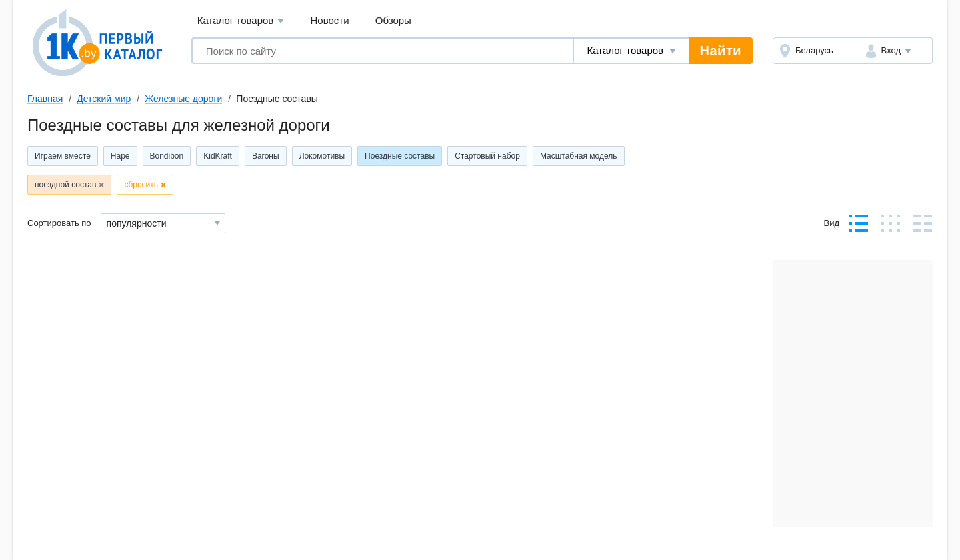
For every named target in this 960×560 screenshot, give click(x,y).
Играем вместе (63, 156)
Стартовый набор (487, 156)
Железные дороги (183, 99)
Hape (120, 156)
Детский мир (104, 99)
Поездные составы (400, 156)
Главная (45, 99)
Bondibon (167, 156)
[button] (896, 51)
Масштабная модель (579, 156)
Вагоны (266, 156)
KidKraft (218, 156)
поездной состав (65, 185)
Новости (330, 20)
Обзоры (393, 20)
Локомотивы (322, 156)
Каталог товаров (241, 21)
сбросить (141, 185)
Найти (721, 51)
